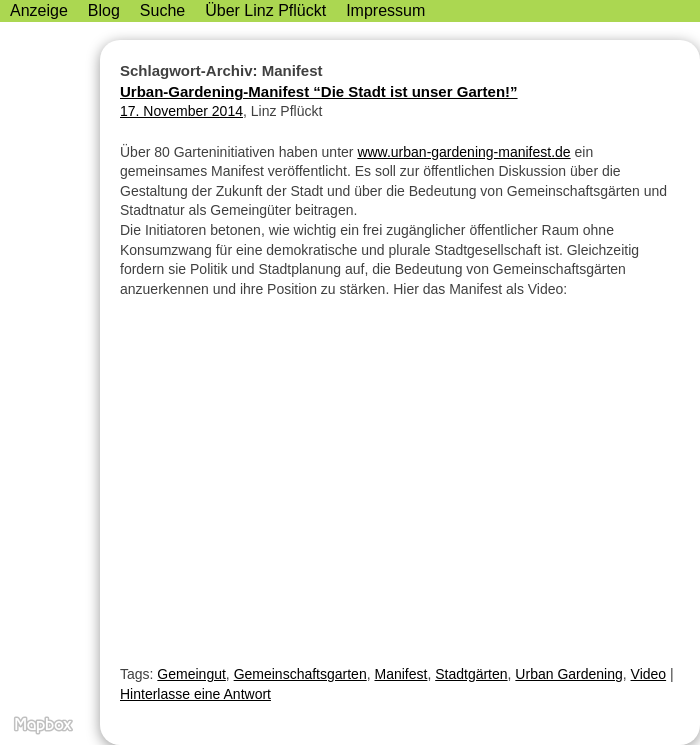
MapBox (42, 725)
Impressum (385, 10)
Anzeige (39, 10)
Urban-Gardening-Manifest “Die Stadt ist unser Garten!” (319, 91)
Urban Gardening (568, 674)
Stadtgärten (471, 674)
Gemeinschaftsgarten (300, 674)
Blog (104, 10)
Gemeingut (191, 674)
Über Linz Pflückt (265, 10)
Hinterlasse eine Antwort (195, 694)
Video (649, 674)
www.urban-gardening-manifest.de (463, 152)
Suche (162, 10)
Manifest (400, 674)
